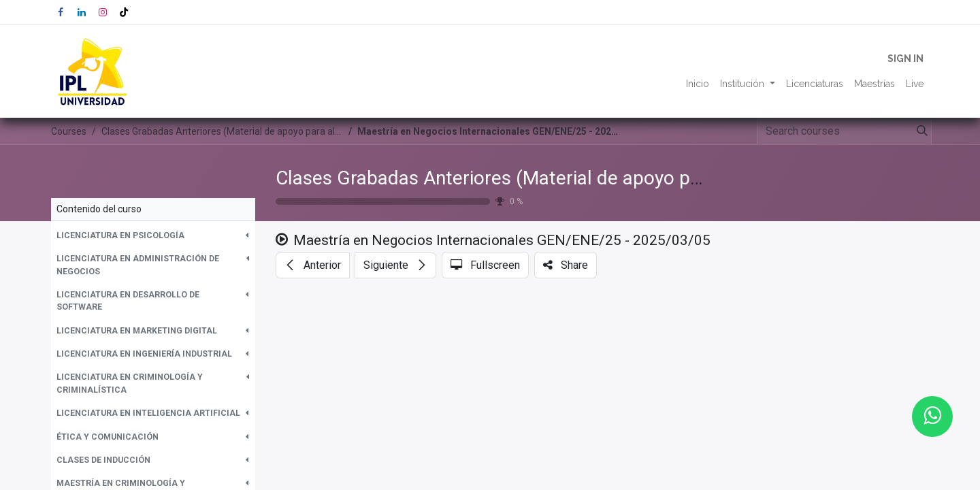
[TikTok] (124, 12)
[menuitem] (698, 84)
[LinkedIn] (82, 12)
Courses (69, 131)
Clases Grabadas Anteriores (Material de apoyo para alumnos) (538, 178)
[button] (153, 235)
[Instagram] (103, 12)
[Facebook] (61, 12)
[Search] (919, 131)
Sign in (905, 59)
